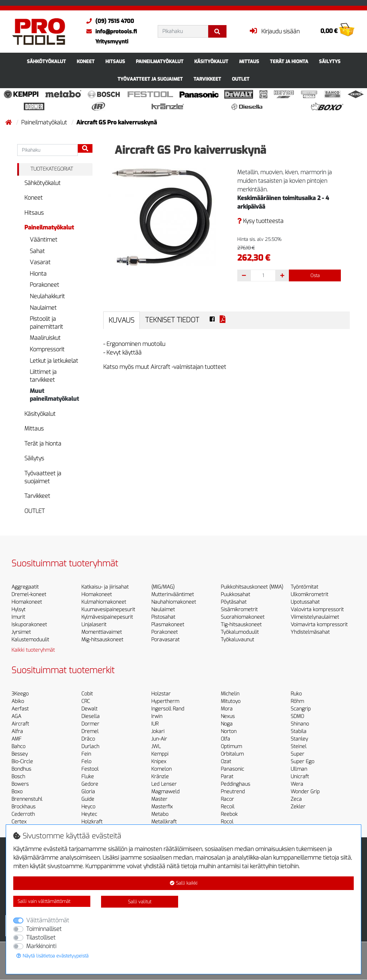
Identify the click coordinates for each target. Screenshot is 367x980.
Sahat (37, 251)
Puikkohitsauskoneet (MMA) (252, 587)
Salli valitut (140, 902)
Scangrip (301, 709)
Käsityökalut (211, 61)
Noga (227, 724)
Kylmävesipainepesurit (107, 617)
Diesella (90, 716)
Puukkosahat (235, 594)
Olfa (225, 739)
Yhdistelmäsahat (310, 632)
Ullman (299, 769)
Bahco (18, 746)
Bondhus (21, 769)
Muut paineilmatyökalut (54, 395)
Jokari (158, 731)
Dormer (90, 724)
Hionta (38, 274)
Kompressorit (47, 349)
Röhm (297, 701)
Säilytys (330, 61)
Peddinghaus (235, 784)
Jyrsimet (21, 632)
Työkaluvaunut (237, 640)
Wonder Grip (305, 792)
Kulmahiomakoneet (104, 602)
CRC (86, 701)
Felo (86, 762)
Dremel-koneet (29, 594)
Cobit (87, 694)
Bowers (20, 784)
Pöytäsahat (234, 602)
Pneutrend (233, 792)
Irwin (157, 716)
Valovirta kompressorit (317, 610)
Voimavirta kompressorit (319, 625)
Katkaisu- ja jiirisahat (105, 587)
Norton (229, 731)
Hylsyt (18, 610)
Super (297, 754)
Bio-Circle (22, 762)
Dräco (88, 739)
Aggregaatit (25, 587)
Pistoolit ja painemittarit (46, 323)
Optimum (231, 746)
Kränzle (160, 777)
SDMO (297, 716)
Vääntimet (44, 240)
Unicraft (300, 777)
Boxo (17, 792)
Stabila (299, 731)
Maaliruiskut (45, 338)
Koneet (86, 61)
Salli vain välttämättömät (44, 901)
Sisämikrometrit (239, 610)
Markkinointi (41, 946)
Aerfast (20, 709)
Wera (297, 784)
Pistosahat (163, 617)
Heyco (88, 807)
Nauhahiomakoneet (174, 602)
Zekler (298, 807)
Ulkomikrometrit (309, 594)
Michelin (230, 694)
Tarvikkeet (207, 79)
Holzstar (161, 694)
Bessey (20, 754)
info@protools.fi (110, 32)
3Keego (20, 694)
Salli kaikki (184, 883)
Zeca (296, 799)
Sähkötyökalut (46, 61)
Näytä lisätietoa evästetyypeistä (53, 956)
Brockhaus (23, 807)
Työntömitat (304, 587)
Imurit (18, 617)
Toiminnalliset (44, 929)
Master (159, 799)
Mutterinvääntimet (173, 594)
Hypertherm (165, 701)
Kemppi (160, 754)
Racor (227, 799)
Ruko (296, 694)
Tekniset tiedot (172, 320)
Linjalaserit (94, 625)
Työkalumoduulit (240, 632)
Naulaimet (43, 308)
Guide (88, 799)
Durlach (90, 746)
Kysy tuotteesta (260, 221)
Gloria (88, 792)
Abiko (18, 701)
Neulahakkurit (47, 296)
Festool (90, 769)
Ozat (226, 762)
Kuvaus (121, 320)
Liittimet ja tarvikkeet (43, 376)
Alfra (17, 731)
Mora (227, 709)
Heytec (89, 814)
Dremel (90, 731)
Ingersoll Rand (168, 709)
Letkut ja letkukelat (54, 361)
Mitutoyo (231, 701)
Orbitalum (232, 754)
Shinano (300, 724)
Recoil (228, 807)
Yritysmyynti (112, 42)
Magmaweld (165, 792)
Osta (315, 275)
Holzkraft (92, 822)
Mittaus (249, 61)
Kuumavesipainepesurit (108, 610)
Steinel (299, 746)
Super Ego (302, 762)
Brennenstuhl (27, 799)
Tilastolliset (41, 938)
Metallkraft (164, 822)
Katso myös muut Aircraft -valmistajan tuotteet (165, 367)
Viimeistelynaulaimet (315, 617)
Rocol (227, 822)
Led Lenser (164, 784)
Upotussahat (305, 602)
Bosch (18, 777)
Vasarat (40, 262)
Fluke (88, 777)
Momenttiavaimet (102, 632)
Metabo (160, 814)
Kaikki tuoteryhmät (33, 650)
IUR (155, 724)
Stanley (299, 739)
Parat (227, 777)
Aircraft (20, 724)
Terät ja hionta (289, 61)
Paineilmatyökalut (160, 61)
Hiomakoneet (27, 602)
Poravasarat (165, 640)
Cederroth (23, 814)
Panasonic (232, 769)
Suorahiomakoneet (243, 617)
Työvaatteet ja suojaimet (150, 79)
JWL (156, 746)
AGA (16, 716)
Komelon (161, 769)
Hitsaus (115, 61)
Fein (86, 754)
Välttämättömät (48, 920)
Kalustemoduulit (30, 640)
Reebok (229, 814)
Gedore (90, 784)
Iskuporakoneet (29, 625)
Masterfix (162, 807)
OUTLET (241, 79)
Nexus (228, 716)
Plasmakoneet (168, 625)
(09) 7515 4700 (108, 21)
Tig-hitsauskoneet (241, 625)
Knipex (159, 762)
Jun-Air (159, 739)
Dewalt (89, 709)
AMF (16, 739)
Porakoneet (44, 285)
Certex (19, 822)
